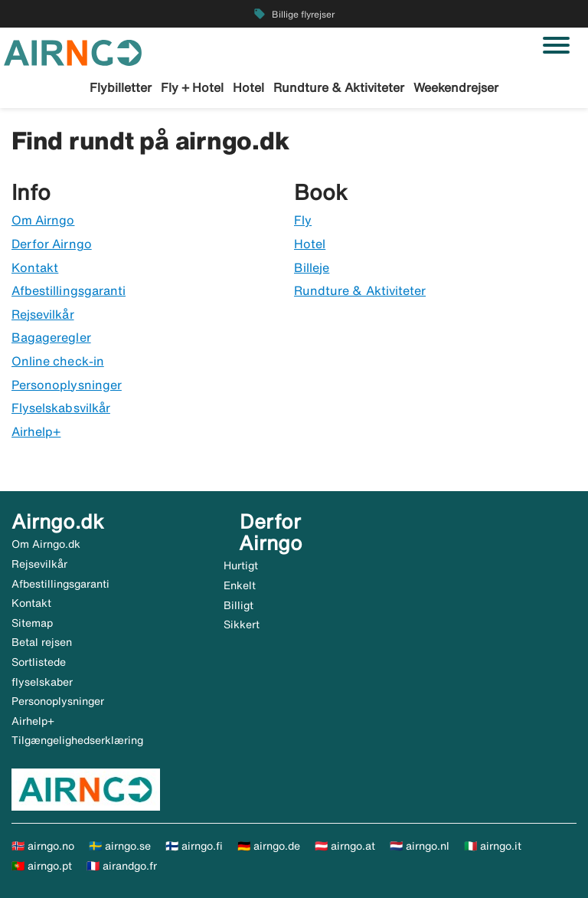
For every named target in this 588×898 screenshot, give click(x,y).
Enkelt (240, 585)
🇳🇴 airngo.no (43, 846)
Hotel (248, 87)
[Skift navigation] (556, 45)
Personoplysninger (67, 385)
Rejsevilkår (43, 314)
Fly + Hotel (192, 87)
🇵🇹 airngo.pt (42, 866)
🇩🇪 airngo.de (269, 846)
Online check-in (58, 361)
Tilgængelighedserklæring (77, 740)
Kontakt (35, 267)
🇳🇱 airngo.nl (420, 846)
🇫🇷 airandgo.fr (122, 866)
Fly (303, 220)
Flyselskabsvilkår (61, 408)
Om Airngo (43, 220)
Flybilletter (121, 87)
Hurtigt (241, 565)
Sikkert (242, 624)
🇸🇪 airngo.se (120, 846)
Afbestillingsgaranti (69, 290)
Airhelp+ (36, 431)
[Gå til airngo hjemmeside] (73, 51)
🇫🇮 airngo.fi (194, 846)
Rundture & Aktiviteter (339, 87)
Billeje (312, 267)
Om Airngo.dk (46, 544)
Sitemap (32, 623)
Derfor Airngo (52, 244)
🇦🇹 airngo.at (345, 846)
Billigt (238, 605)
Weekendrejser (456, 87)
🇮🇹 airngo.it (493, 846)
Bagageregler (51, 337)
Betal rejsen (42, 642)
